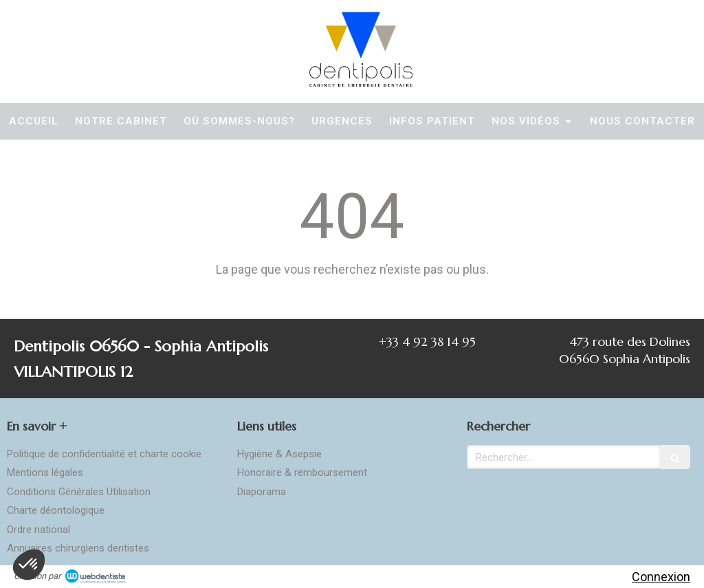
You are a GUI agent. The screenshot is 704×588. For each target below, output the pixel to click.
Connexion (661, 577)
